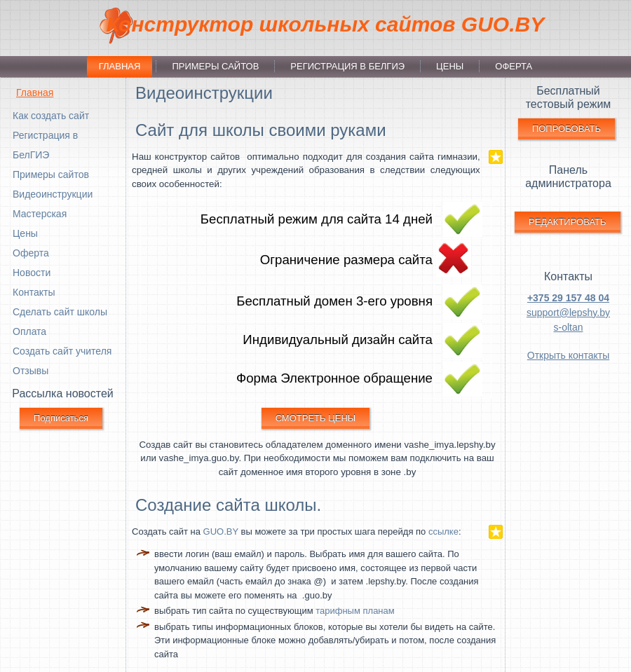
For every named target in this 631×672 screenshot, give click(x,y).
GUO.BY (221, 532)
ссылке (443, 532)
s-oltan (568, 327)
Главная (35, 92)
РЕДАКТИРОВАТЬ (568, 222)
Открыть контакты (568, 355)
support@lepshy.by (568, 313)
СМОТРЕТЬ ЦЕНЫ (316, 418)
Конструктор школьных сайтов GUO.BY (325, 24)
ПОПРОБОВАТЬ (566, 129)
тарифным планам (355, 611)
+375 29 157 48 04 (568, 298)
